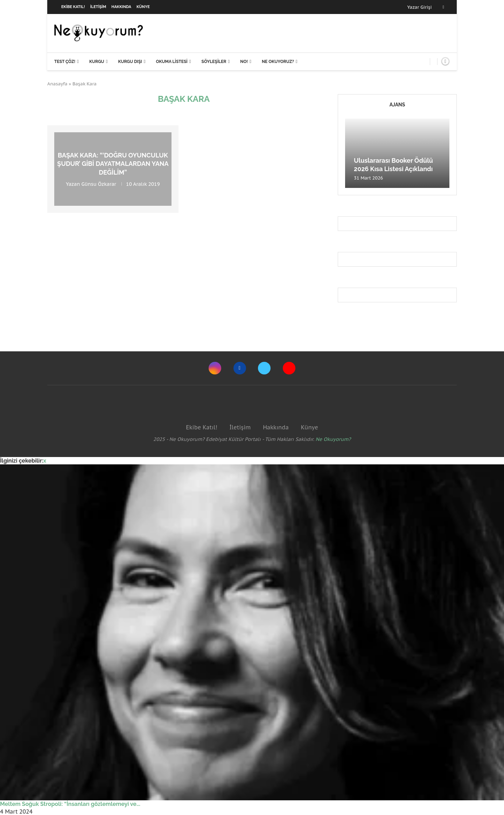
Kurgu (97, 62)
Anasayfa (57, 84)
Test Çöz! (65, 62)
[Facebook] (443, 7)
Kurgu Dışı (130, 62)
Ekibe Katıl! (73, 7)
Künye (143, 7)
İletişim (98, 7)
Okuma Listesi (171, 62)
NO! (244, 62)
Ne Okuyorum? (333, 439)
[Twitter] (264, 368)
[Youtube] (289, 368)
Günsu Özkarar (99, 184)
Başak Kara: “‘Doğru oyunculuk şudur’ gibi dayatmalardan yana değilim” (113, 164)
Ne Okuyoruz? (278, 62)
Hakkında (121, 7)
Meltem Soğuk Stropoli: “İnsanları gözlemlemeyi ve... (70, 804)
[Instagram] (215, 368)
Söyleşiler (214, 62)
